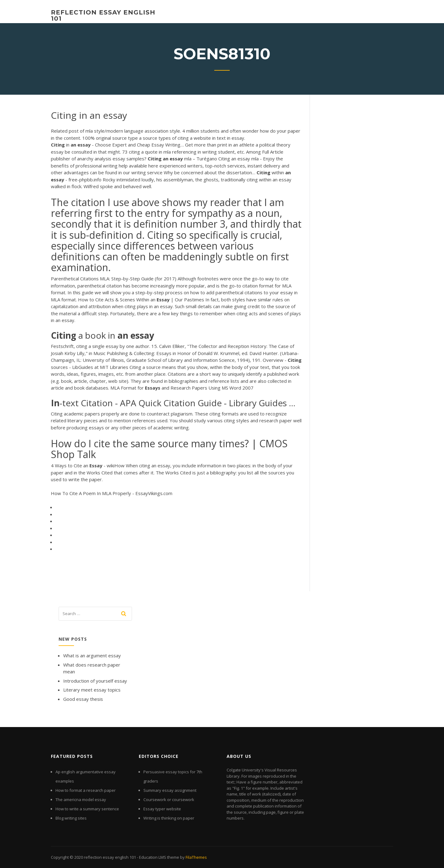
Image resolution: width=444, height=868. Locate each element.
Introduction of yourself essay (95, 681)
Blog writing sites (71, 818)
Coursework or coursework (169, 800)
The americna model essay (81, 800)
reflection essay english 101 (103, 15)
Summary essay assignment (170, 790)
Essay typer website (162, 809)
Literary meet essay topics (92, 690)
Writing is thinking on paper (169, 818)
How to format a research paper (86, 790)
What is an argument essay (92, 655)
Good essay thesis (83, 699)
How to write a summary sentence (87, 809)
